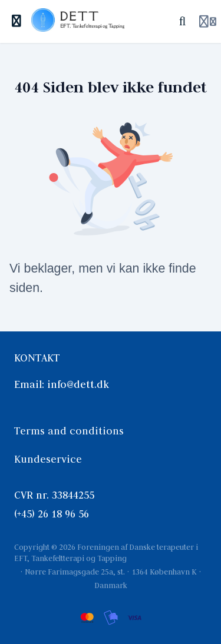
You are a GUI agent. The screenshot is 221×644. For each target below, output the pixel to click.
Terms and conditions (69, 431)
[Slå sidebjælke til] (17, 21)
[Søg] (182, 21)
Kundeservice (48, 459)
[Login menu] (208, 22)
